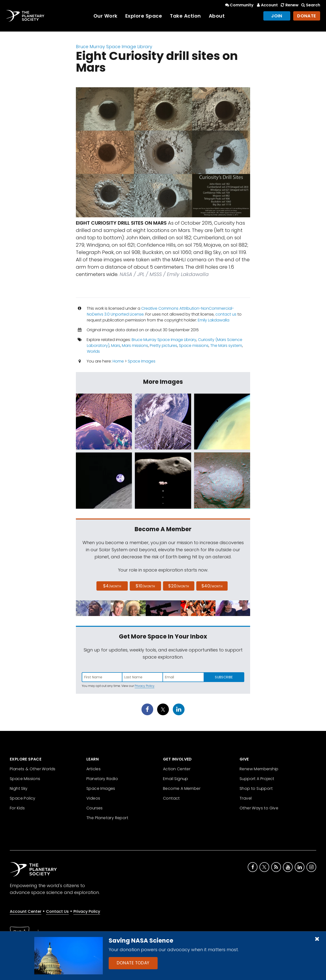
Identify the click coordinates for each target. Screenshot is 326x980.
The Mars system (226, 346)
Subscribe (224, 677)
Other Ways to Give (259, 808)
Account (267, 5)
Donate (307, 16)
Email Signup (176, 779)
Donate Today (133, 963)
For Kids (17, 808)
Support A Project (257, 779)
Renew (289, 5)
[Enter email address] (183, 677)
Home (118, 361)
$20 (179, 586)
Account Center (26, 911)
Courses (95, 808)
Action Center (177, 769)
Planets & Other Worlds (33, 769)
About (217, 16)
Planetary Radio (102, 779)
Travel (246, 798)
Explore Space (144, 16)
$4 (112, 586)
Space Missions (25, 779)
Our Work (105, 16)
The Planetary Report (107, 818)
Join (277, 16)
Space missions (194, 346)
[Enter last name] (143, 677)
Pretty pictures (163, 346)
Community (239, 5)
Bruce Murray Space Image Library (114, 47)
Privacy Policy (145, 686)
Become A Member (182, 788)
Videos (93, 798)
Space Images (142, 361)
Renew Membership (259, 769)
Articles (93, 769)
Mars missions (135, 346)
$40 (212, 586)
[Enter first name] (102, 677)
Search (310, 5)
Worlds (93, 351)
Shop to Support (256, 788)
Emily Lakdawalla (214, 320)
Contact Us (57, 911)
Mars (116, 346)
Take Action (185, 16)
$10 (145, 586)
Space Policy (23, 798)
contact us (226, 314)
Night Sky (19, 788)
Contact (171, 798)
